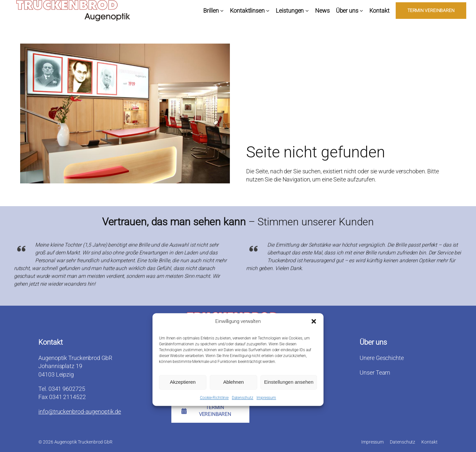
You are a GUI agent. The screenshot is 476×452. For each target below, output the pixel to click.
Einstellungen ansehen (289, 383)
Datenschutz (243, 399)
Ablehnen (233, 383)
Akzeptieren (183, 383)
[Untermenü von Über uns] (361, 11)
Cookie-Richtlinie (214, 399)
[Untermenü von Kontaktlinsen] (268, 11)
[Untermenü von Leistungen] (307, 11)
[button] (314, 322)
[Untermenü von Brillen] (222, 11)
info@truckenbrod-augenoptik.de (80, 412)
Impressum (266, 399)
